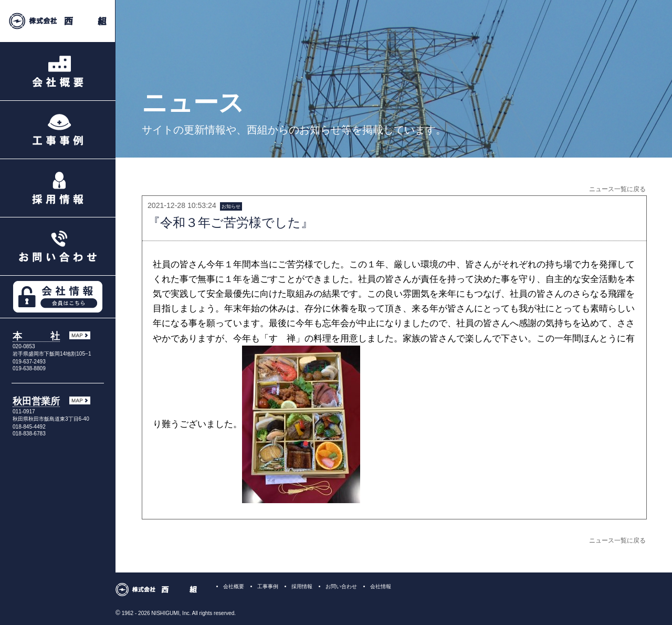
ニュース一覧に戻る (617, 189)
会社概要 (234, 586)
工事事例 (268, 586)
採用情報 (302, 586)
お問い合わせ (341, 586)
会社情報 (381, 586)
